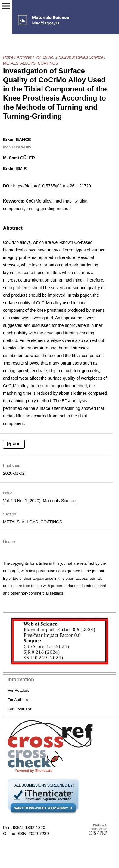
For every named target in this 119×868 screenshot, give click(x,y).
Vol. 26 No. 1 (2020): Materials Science (69, 57)
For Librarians (20, 709)
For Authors (18, 700)
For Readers (18, 690)
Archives (24, 57)
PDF (16, 444)
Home (8, 57)
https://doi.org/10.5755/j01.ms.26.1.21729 (52, 186)
